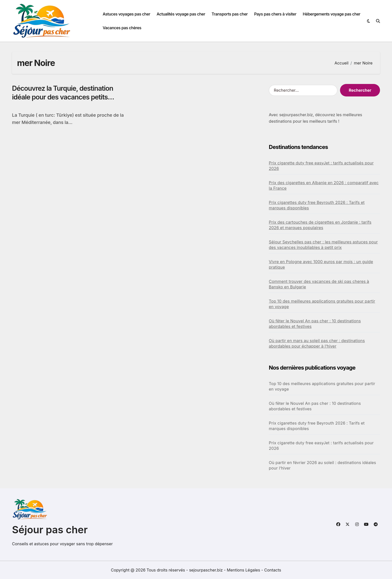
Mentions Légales (244, 570)
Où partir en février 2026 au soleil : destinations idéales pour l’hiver (322, 465)
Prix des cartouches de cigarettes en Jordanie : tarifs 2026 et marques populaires (320, 225)
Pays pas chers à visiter (275, 14)
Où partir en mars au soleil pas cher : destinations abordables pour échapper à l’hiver (317, 343)
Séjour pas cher (50, 530)
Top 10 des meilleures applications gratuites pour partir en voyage (322, 304)
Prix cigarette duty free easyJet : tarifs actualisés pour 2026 (321, 166)
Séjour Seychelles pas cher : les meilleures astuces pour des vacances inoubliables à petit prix (323, 245)
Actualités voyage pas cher (181, 14)
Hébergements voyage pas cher (331, 14)
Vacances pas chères (122, 28)
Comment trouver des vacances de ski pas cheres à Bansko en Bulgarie (319, 284)
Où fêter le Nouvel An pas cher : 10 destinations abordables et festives (315, 324)
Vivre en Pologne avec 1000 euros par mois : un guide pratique (321, 264)
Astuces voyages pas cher (126, 14)
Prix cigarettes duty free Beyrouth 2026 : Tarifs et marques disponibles (317, 205)
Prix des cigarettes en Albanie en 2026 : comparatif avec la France (324, 185)
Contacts (273, 570)
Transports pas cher (230, 14)
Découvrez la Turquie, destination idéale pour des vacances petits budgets (63, 97)
